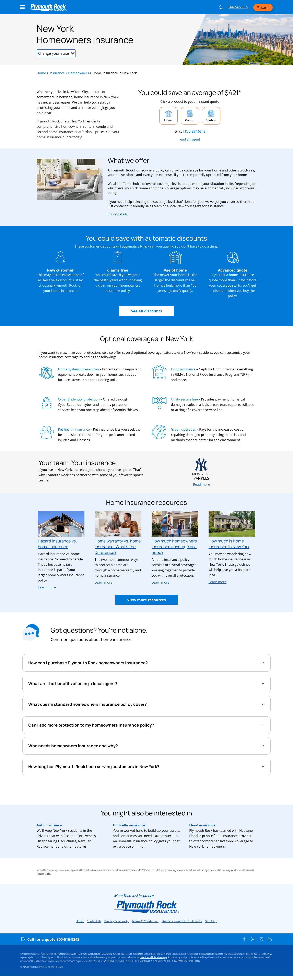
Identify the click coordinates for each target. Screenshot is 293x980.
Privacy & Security (116, 921)
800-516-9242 (68, 939)
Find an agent (190, 139)
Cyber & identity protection (79, 399)
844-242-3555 (238, 7)
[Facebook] (244, 939)
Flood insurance (183, 369)
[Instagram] (261, 939)
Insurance (57, 73)
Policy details (118, 214)
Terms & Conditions (145, 921)
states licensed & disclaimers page (154, 957)
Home (41, 73)
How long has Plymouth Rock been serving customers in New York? (94, 767)
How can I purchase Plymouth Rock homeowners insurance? (88, 663)
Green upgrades (183, 429)
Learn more (47, 587)
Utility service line (184, 399)
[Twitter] (253, 939)
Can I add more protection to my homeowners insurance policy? (91, 725)
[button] (56, 53)
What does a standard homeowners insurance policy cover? (87, 704)
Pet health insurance (74, 429)
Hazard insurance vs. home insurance (57, 544)
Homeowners (79, 73)
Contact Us (94, 921)
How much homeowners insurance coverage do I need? (174, 547)
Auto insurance (49, 825)
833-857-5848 (195, 131)
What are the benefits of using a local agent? (73, 684)
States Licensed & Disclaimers (182, 921)
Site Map (211, 921)
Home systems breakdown (78, 369)
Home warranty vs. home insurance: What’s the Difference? (118, 547)
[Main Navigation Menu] (22, 7)
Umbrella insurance (129, 825)
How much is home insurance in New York (229, 544)
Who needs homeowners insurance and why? (73, 746)
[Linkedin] (270, 939)
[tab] (146, 663)
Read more (202, 485)
